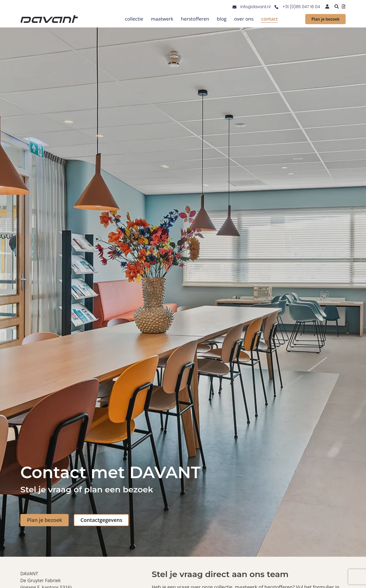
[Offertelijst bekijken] (344, 6)
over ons (244, 19)
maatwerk (162, 19)
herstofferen (195, 19)
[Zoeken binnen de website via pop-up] (337, 6)
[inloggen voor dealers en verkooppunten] (327, 6)
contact (270, 19)
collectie (134, 19)
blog (222, 19)
